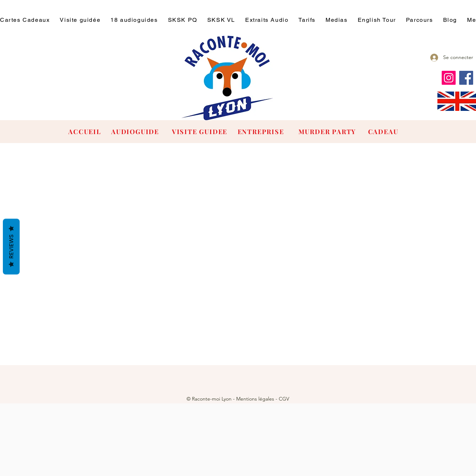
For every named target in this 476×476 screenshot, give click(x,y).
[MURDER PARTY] (328, 132)
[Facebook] (466, 78)
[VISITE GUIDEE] (200, 132)
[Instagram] (449, 78)
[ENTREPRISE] (261, 132)
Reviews (11, 246)
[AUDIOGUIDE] (136, 132)
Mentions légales (255, 399)
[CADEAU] (384, 132)
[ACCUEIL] (85, 132)
